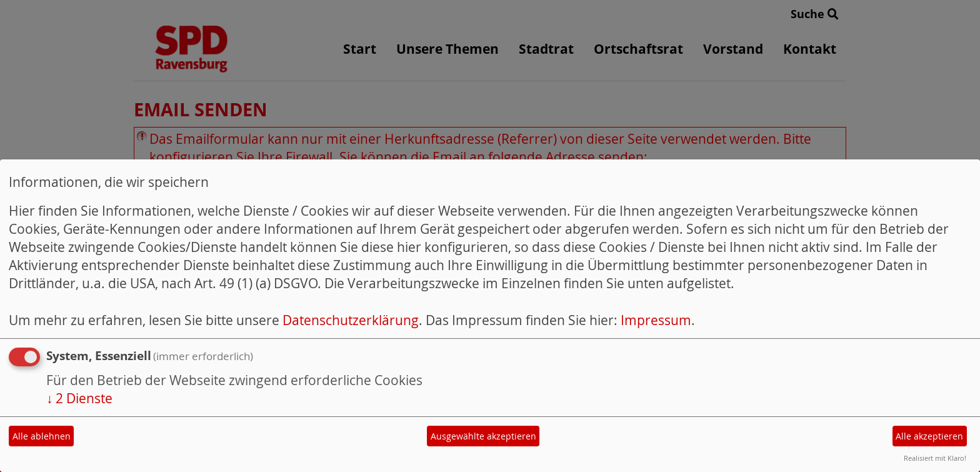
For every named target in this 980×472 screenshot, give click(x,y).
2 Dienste (79, 398)
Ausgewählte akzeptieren (483, 436)
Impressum (656, 320)
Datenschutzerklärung (351, 320)
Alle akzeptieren (929, 436)
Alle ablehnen (42, 436)
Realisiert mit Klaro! (935, 458)
